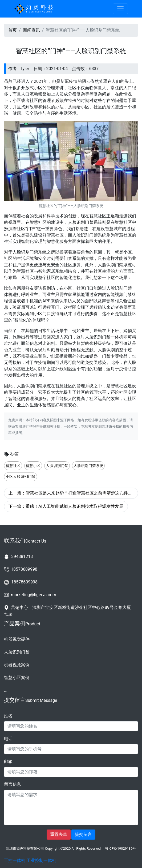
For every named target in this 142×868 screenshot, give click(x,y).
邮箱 (8, 761)
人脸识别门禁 (57, 466)
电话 (8, 739)
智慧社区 (13, 466)
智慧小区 (33, 466)
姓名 (8, 716)
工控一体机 (15, 860)
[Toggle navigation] (120, 9)
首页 (13, 30)
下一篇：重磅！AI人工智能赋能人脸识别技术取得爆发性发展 (66, 506)
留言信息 (13, 784)
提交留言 (83, 834)
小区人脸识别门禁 (21, 477)
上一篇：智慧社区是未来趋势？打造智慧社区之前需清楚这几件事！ (72, 493)
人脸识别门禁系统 (88, 466)
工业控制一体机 (41, 860)
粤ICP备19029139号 (120, 848)
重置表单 (59, 834)
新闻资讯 (31, 30)
